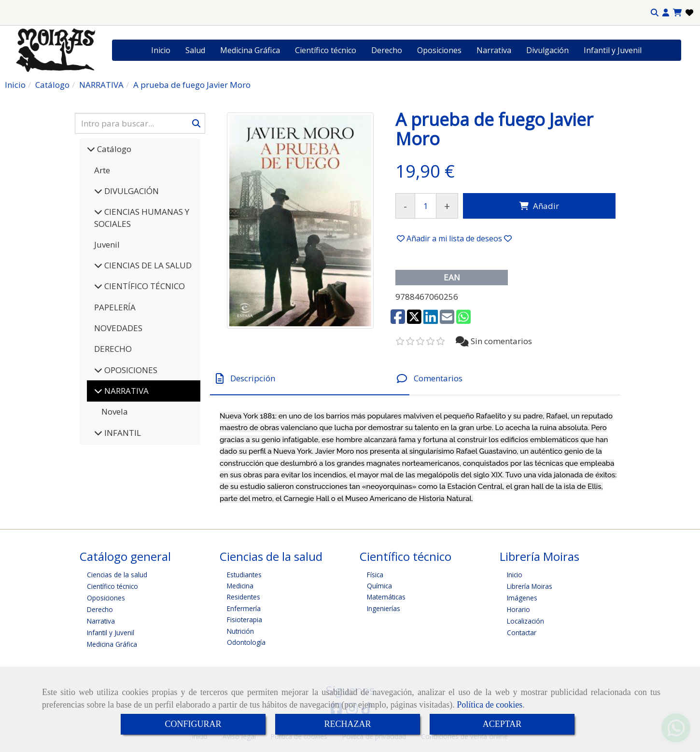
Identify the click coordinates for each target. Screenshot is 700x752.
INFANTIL (122, 433)
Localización (525, 621)
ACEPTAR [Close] (502, 724)
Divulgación (547, 50)
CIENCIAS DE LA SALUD (147, 265)
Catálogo (113, 149)
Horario (518, 609)
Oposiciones (439, 50)
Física (375, 575)
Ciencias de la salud (117, 575)
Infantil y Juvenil (613, 50)
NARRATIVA (126, 391)
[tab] (310, 379)
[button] (666, 13)
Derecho (387, 50)
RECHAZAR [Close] (347, 724)
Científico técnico (326, 50)
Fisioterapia (245, 620)
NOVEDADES (118, 328)
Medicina (240, 586)
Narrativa (494, 50)
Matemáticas (386, 597)
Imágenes (522, 598)
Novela (115, 411)
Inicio (161, 50)
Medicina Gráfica (250, 50)
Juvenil (107, 244)
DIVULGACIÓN (131, 191)
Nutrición (240, 631)
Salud (195, 50)
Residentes (244, 597)
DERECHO (113, 349)
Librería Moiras (530, 586)
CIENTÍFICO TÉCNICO (144, 286)
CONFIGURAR (193, 724)
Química (379, 586)
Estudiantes (244, 575)
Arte (102, 170)
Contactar (522, 633)
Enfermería (244, 608)
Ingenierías (384, 608)
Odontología (246, 642)
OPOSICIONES (130, 370)
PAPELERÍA (115, 307)
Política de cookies (490, 705)
